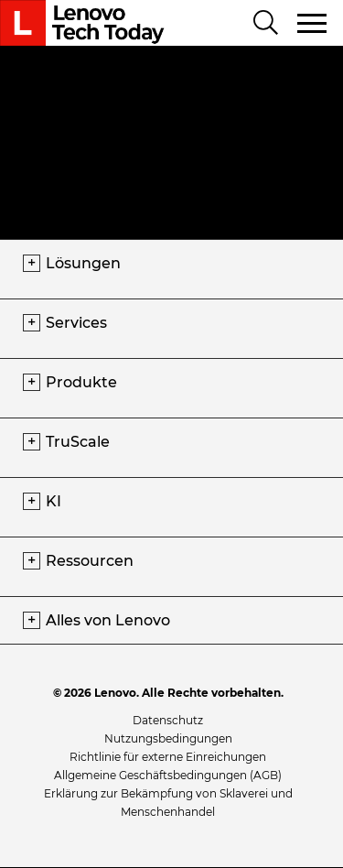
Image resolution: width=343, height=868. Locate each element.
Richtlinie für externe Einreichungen (168, 757)
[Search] (266, 24)
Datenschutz (168, 720)
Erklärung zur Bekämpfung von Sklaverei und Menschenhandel (168, 803)
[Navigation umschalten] (313, 23)
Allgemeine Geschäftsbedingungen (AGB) (168, 775)
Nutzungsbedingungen (168, 738)
